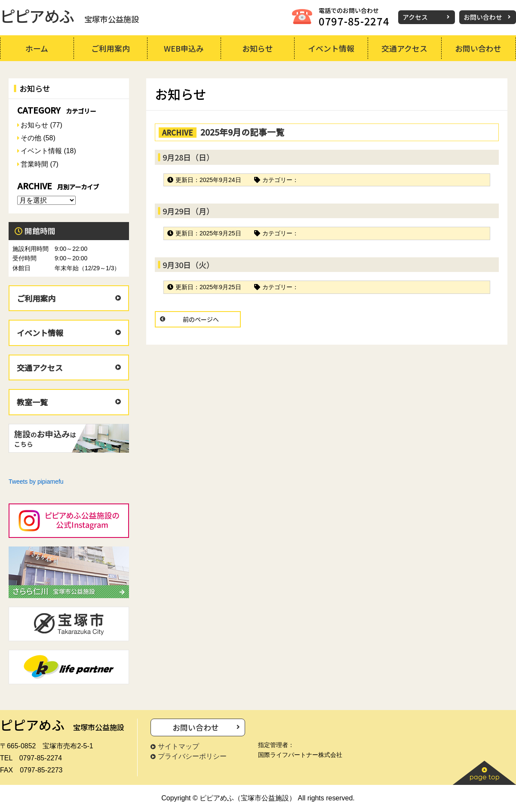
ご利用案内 (36, 298)
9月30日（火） (188, 265)
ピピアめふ (69, 15)
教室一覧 (32, 402)
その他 (31, 138)
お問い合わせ (483, 17)
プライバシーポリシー (192, 756)
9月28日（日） (188, 157)
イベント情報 (41, 151)
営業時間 (34, 164)
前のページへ (201, 319)
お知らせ (34, 125)
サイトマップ (178, 746)
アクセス (415, 17)
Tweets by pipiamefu (36, 482)
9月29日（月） (188, 211)
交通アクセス (40, 367)
